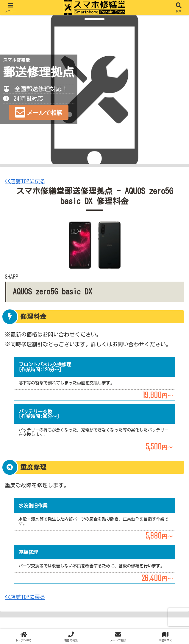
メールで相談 (45, 113)
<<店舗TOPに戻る (25, 181)
